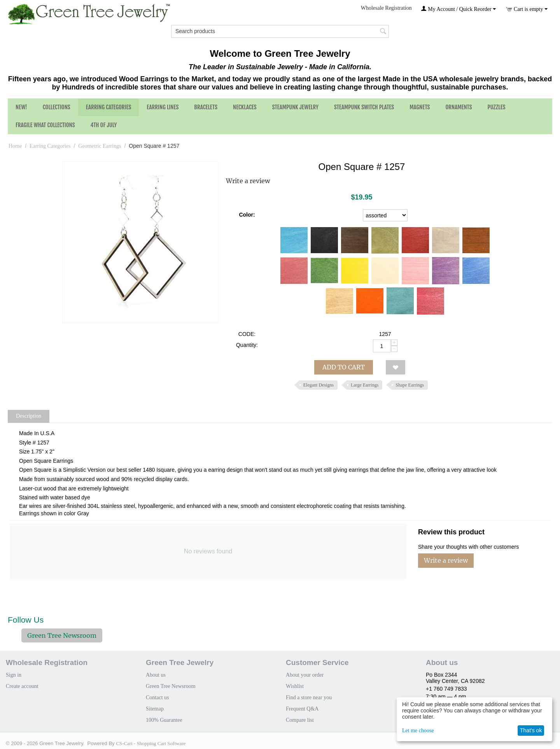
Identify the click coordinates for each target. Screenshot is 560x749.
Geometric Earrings (100, 146)
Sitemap (155, 709)
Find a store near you (309, 697)
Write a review (248, 181)
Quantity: (247, 345)
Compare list (300, 720)
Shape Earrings (410, 385)
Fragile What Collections (45, 125)
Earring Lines (163, 107)
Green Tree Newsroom (62, 635)
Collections (57, 107)
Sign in (14, 675)
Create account (22, 686)
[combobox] (280, 31)
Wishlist (295, 686)
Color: (247, 215)
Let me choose (418, 731)
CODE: (247, 334)
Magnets (420, 107)
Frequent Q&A (302, 709)
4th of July (104, 125)
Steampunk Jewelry (295, 107)
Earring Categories (109, 107)
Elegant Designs (318, 385)
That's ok (531, 730)
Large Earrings (365, 385)
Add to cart (344, 367)
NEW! (21, 107)
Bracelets (206, 107)
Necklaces (245, 107)
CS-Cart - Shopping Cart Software (151, 743)
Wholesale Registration (386, 8)
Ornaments (458, 107)
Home (15, 146)
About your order (305, 675)
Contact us (157, 697)
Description (29, 416)
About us (156, 675)
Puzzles (497, 107)
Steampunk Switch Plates (364, 107)
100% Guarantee (164, 720)
